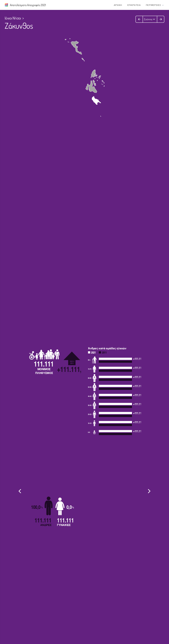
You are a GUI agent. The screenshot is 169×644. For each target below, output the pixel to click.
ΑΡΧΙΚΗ (118, 5)
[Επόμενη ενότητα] (161, 19)
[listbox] (85, 490)
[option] (85, 490)
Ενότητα (150, 19)
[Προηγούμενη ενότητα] (139, 19)
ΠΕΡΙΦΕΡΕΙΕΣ (155, 5)
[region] (85, 491)
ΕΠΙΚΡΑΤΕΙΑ (134, 5)
